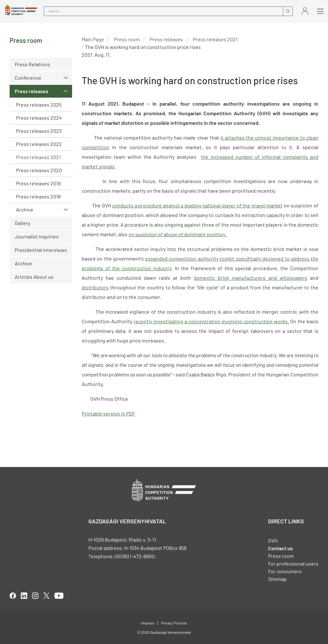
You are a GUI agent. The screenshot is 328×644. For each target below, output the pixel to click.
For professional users (293, 563)
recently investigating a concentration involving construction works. (211, 321)
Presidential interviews (41, 250)
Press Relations (32, 64)
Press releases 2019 (38, 183)
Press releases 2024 (39, 118)
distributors (95, 287)
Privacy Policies (174, 623)
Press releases (32, 91)
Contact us (280, 548)
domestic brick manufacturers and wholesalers (250, 278)
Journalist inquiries (37, 236)
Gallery (22, 223)
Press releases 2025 (39, 105)
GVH (273, 540)
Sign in (305, 11)
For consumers (285, 571)
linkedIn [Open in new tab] (24, 596)
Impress (148, 623)
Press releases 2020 (39, 170)
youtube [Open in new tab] (59, 596)
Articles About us (34, 277)
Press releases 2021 (38, 157)
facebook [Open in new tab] (13, 596)
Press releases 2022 (39, 144)
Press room (127, 39)
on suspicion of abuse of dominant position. (177, 234)
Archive (25, 209)
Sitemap (277, 579)
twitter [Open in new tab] (46, 596)
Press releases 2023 (39, 131)
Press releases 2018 (38, 196)
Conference (28, 78)
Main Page (93, 39)
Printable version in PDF (108, 413)
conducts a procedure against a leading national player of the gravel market (197, 205)
